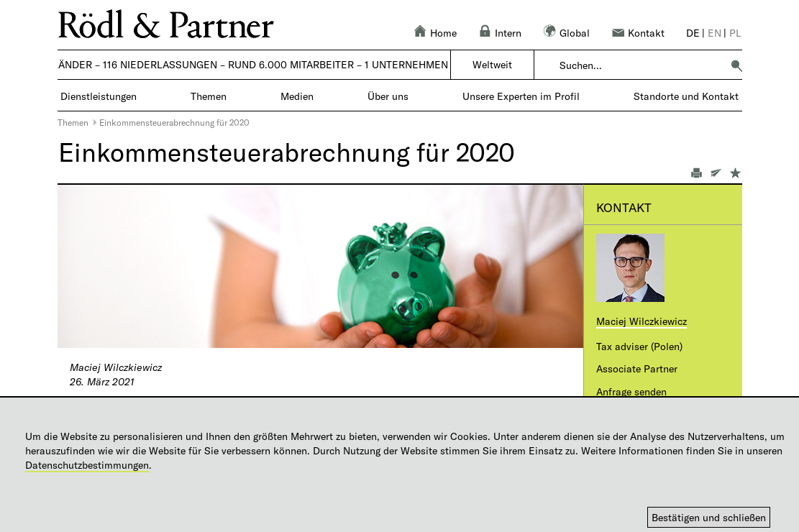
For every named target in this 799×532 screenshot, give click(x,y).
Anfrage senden (631, 391)
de (693, 33)
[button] (736, 65)
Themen (73, 122)
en (714, 33)
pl (735, 33)
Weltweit (492, 64)
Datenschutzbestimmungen (87, 465)
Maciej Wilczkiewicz (642, 321)
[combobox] (640, 65)
